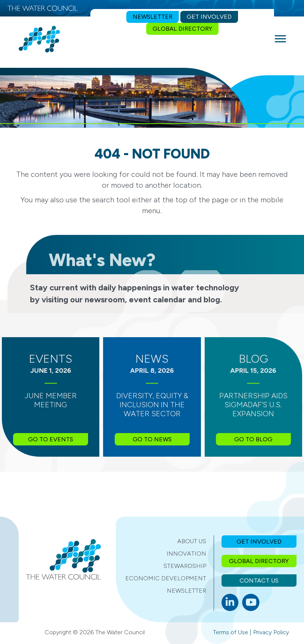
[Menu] (280, 39)
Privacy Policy (271, 632)
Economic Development (166, 578)
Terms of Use (231, 632)
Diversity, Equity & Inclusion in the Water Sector (152, 405)
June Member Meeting (51, 400)
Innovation (186, 554)
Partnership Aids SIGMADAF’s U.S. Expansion (253, 405)
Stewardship (185, 566)
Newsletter (186, 591)
